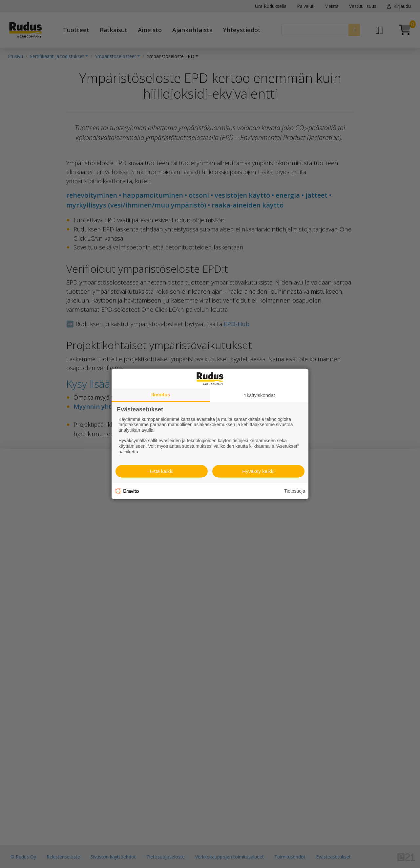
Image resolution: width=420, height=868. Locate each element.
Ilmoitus (161, 395)
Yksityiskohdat (259, 395)
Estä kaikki (162, 471)
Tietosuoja (295, 491)
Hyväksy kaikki (258, 471)
